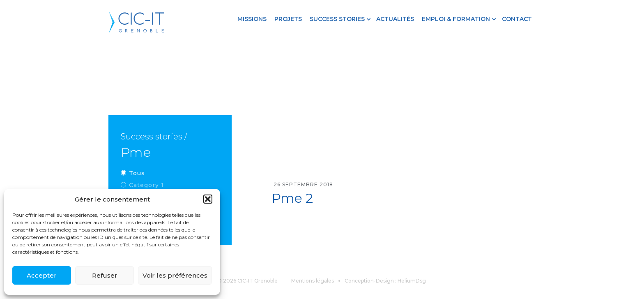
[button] (208, 199)
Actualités (395, 19)
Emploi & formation (456, 19)
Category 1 (146, 185)
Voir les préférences (175, 275)
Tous (137, 173)
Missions (252, 19)
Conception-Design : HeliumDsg (385, 281)
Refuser (105, 275)
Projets (288, 19)
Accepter (42, 275)
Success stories (337, 19)
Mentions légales (313, 281)
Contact (517, 19)
